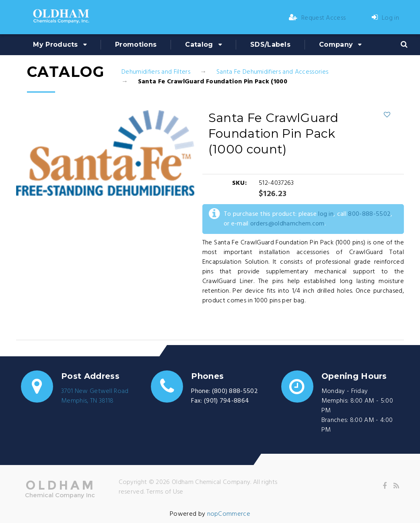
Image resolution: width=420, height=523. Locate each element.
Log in (385, 18)
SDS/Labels (270, 44)
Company (336, 44)
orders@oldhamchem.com (287, 224)
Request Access (317, 18)
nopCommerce (229, 514)
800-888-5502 (369, 214)
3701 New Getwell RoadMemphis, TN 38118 (95, 396)
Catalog (199, 44)
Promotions (136, 44)
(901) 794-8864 (226, 401)
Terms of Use (165, 492)
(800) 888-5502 (235, 391)
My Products (56, 44)
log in (326, 214)
